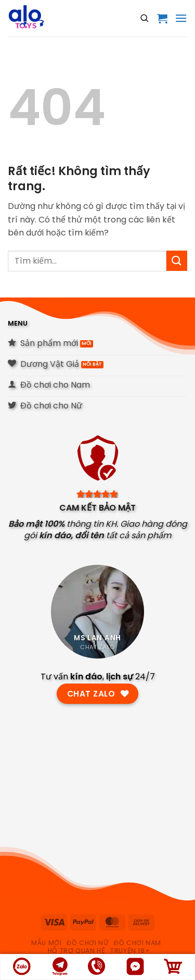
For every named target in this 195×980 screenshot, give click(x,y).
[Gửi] (177, 261)
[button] (162, 18)
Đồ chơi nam (138, 943)
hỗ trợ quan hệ (77, 951)
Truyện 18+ (130, 951)
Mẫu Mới (46, 943)
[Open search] (145, 18)
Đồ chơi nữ (88, 943)
